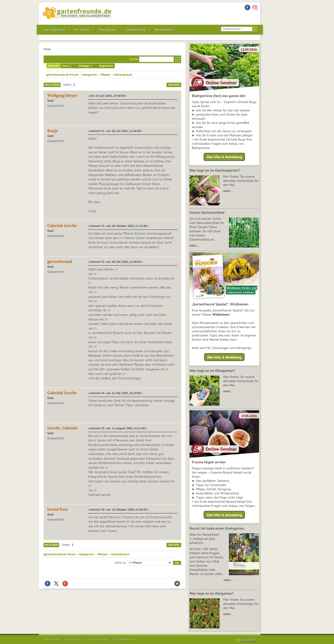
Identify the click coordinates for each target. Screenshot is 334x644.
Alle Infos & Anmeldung (224, 157)
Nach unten (52, 85)
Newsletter (164, 30)
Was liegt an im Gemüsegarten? (215, 170)
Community (136, 30)
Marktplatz (108, 30)
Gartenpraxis (54, 30)
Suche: (134, 59)
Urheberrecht (98, 640)
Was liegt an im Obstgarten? (212, 371)
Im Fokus (82, 30)
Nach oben (51, 545)
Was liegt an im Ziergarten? (212, 593)
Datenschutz (74, 640)
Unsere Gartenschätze (207, 212)
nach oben (248, 640)
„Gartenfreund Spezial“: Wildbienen (220, 304)
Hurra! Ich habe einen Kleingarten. (217, 528)
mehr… (228, 191)
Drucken (174, 85)
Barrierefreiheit (124, 640)
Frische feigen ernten (209, 462)
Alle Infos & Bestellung (224, 357)
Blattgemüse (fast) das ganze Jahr (219, 96)
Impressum (51, 640)
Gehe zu (120, 562)
